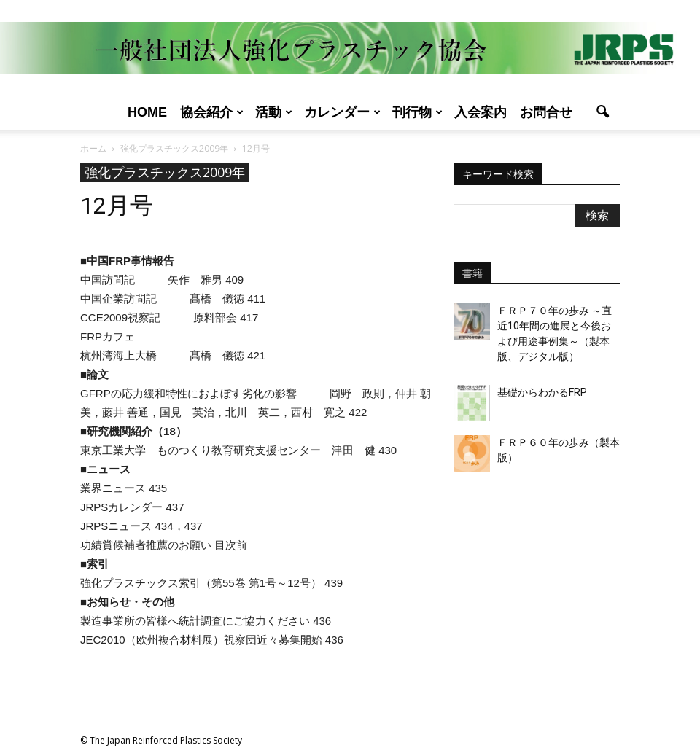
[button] (602, 112)
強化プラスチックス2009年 (165, 172)
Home (147, 112)
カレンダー (342, 112)
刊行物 (417, 112)
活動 (274, 112)
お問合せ (546, 112)
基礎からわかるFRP (542, 392)
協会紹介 (212, 112)
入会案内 (481, 112)
